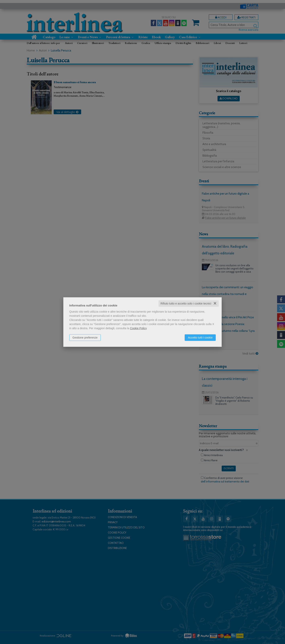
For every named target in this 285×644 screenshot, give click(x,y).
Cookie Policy (138, 328)
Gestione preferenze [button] (85, 338)
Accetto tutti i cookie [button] (200, 338)
